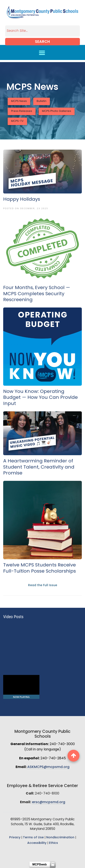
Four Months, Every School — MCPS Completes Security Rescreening (37, 294)
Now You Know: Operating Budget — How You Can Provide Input (40, 398)
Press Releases (22, 111)
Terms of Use (33, 838)
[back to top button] (73, 756)
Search (42, 42)
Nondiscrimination (60, 838)
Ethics (53, 843)
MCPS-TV (17, 121)
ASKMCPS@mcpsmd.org (48, 767)
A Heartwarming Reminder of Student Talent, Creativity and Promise (39, 467)
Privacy (15, 838)
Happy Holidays (22, 200)
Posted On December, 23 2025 (26, 208)
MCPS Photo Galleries (57, 111)
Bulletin (42, 101)
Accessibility (37, 843)
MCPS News (19, 101)
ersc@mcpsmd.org (49, 802)
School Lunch (13, 703)
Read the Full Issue (43, 585)
